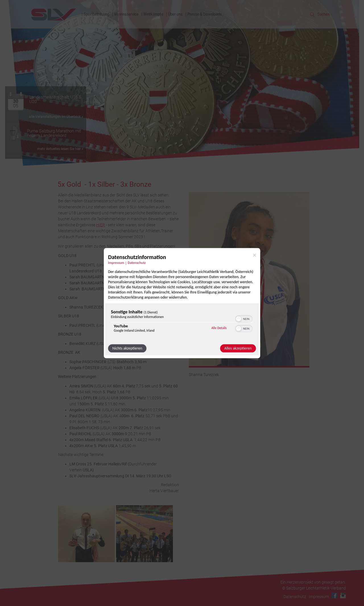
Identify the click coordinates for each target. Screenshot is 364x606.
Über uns (175, 14)
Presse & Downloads (205, 14)
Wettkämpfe (153, 14)
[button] (239, 319)
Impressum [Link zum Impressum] (116, 263)
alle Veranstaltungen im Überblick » (56, 117)
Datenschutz (295, 597)
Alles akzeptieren (238, 348)
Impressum (319, 597)
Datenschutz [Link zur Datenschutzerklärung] (137, 263)
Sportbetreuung (96, 14)
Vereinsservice (126, 14)
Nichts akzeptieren (127, 348)
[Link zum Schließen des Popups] (255, 255)
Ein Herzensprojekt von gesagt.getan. (313, 582)
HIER (101, 225)
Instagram (343, 595)
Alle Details (219, 328)
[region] (182, 322)
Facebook (334, 595)
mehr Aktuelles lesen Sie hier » (60, 149)
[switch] (244, 318)
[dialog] (182, 303)
